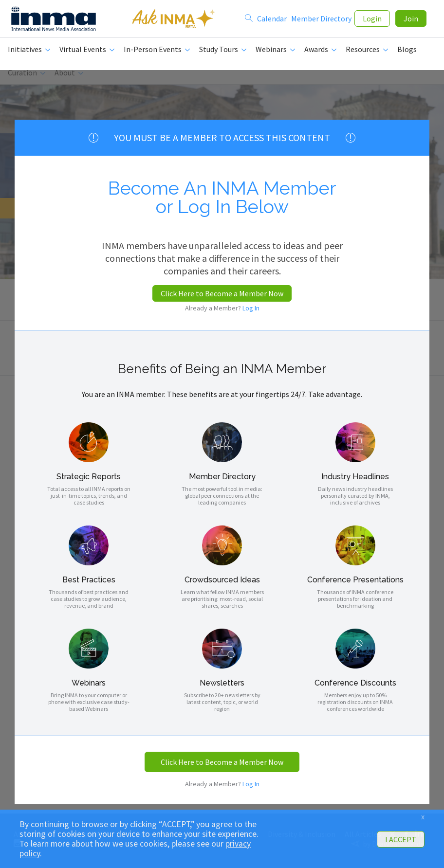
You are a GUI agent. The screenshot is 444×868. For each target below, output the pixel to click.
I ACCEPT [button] (401, 839)
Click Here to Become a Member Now (222, 293)
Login (372, 20)
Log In (251, 308)
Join (411, 20)
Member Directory (321, 20)
